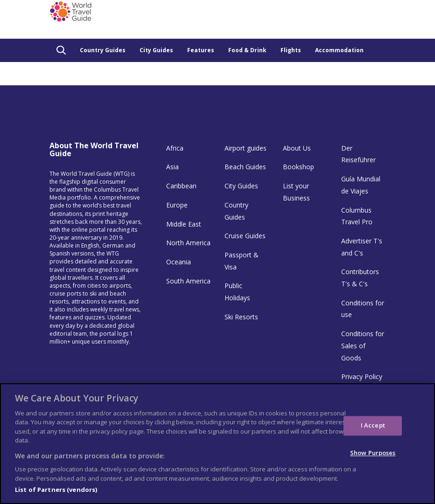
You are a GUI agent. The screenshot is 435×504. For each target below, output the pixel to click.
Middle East (184, 224)
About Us (297, 148)
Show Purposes (373, 453)
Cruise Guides (245, 236)
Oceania (179, 262)
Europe (177, 205)
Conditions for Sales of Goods (363, 345)
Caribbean (181, 186)
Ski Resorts (241, 317)
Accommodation (339, 50)
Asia (172, 167)
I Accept (373, 426)
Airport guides (246, 148)
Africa (175, 148)
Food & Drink (247, 50)
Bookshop (298, 167)
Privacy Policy (362, 376)
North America (188, 243)
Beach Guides (245, 167)
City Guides (156, 50)
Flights (291, 50)
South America (188, 281)
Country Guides (103, 50)
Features (201, 50)
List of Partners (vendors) (56, 490)
